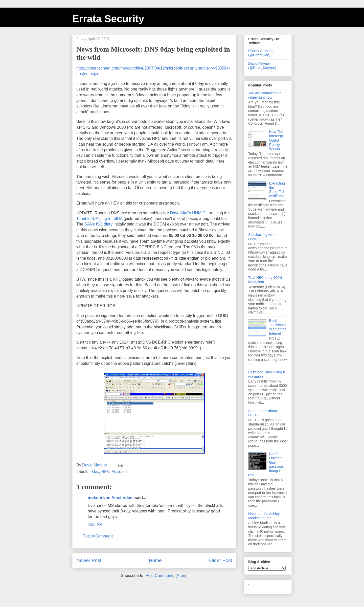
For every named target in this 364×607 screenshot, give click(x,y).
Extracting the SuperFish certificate (277, 190)
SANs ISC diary (99, 224)
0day (95, 472)
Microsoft (120, 472)
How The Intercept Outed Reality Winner (276, 140)
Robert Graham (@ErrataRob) (260, 53)
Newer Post (89, 560)
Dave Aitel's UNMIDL (189, 213)
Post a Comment (98, 536)
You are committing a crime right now (265, 95)
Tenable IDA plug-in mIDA (100, 219)
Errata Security (108, 19)
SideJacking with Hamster (261, 237)
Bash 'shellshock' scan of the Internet (278, 327)
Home (155, 560)
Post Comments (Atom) (167, 576)
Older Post (221, 560)
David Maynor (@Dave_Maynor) (262, 66)
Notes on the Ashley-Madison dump (265, 516)
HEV (105, 472)
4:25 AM (95, 524)
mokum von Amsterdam (111, 498)
